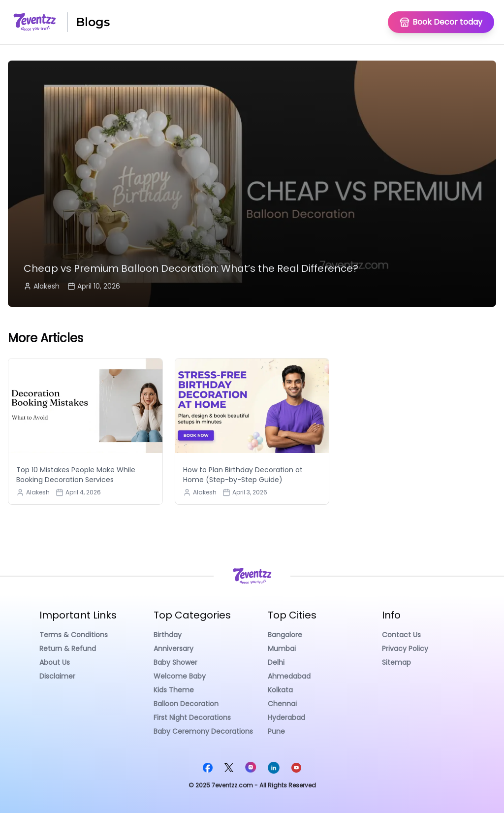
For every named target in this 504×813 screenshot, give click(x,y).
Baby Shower (175, 662)
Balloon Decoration (186, 704)
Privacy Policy (405, 649)
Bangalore (285, 635)
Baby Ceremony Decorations (203, 731)
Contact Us (401, 635)
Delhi (276, 662)
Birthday (168, 635)
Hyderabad (286, 717)
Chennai (282, 704)
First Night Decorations (192, 717)
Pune (276, 731)
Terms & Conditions (74, 635)
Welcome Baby (180, 676)
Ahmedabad (289, 676)
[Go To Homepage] (441, 22)
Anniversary (173, 649)
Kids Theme (174, 690)
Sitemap (396, 662)
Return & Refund (68, 649)
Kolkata (280, 690)
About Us (55, 662)
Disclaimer (57, 676)
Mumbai (282, 649)
